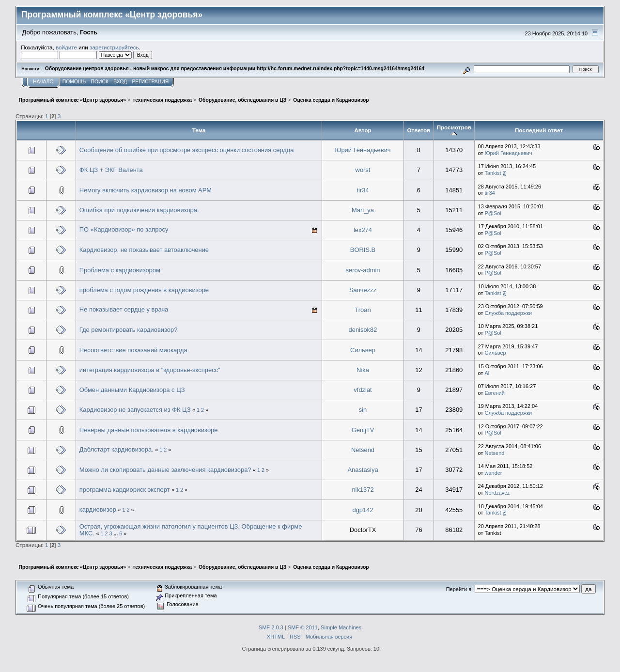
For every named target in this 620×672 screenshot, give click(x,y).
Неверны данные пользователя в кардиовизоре (149, 430)
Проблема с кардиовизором (120, 270)
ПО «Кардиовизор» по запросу (124, 229)
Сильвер (363, 350)
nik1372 (363, 490)
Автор (363, 130)
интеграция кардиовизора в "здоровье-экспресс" (150, 370)
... (116, 533)
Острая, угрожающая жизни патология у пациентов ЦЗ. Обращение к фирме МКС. (191, 530)
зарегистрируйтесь (114, 47)
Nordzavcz (497, 493)
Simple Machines (341, 627)
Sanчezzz (363, 290)
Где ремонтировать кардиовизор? (129, 330)
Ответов (418, 130)
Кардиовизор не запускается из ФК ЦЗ (135, 410)
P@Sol (493, 213)
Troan (363, 310)
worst (363, 170)
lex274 (363, 230)
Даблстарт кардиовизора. (116, 449)
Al (487, 373)
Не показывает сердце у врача (124, 309)
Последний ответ (539, 130)
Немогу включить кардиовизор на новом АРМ (146, 190)
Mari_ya (363, 210)
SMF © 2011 (303, 627)
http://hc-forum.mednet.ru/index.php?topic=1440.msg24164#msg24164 (341, 69)
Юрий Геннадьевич (363, 150)
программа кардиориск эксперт (125, 490)
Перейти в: (459, 589)
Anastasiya (363, 470)
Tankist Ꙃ (495, 173)
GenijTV (363, 430)
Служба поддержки (509, 313)
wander (494, 473)
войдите (66, 47)
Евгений (495, 393)
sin (363, 410)
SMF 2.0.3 (271, 627)
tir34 (363, 190)
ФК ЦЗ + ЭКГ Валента (111, 170)
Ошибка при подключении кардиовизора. (139, 210)
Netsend (363, 450)
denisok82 (363, 330)
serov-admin (363, 270)
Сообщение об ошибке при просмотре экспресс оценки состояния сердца (187, 150)
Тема (199, 130)
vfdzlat (363, 390)
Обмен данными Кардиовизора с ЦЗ (132, 390)
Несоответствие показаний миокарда (133, 350)
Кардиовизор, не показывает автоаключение (144, 250)
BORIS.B (363, 250)
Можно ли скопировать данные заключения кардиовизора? (165, 470)
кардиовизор (99, 509)
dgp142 (363, 510)
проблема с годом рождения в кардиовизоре (144, 290)
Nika (363, 370)
